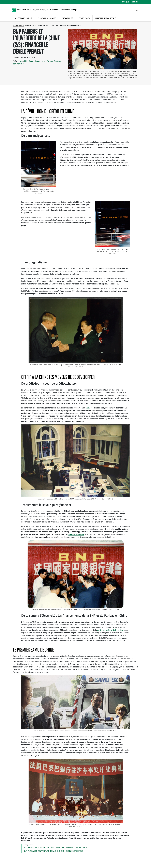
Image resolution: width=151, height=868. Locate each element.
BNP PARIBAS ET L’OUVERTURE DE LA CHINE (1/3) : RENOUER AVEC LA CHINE (55, 848)
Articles (21, 26)
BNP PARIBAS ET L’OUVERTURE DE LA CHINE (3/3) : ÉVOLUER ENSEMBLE (53, 851)
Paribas (50, 61)
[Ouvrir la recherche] (137, 10)
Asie (21, 61)
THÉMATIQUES (67, 18)
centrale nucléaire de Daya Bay (110, 630)
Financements (40, 61)
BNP (26, 61)
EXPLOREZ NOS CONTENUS (106, 18)
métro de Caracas (76, 534)
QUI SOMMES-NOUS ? (23, 18)
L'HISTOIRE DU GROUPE (47, 18)
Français (126, 2)
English (135, 2)
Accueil (16, 26)
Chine (31, 61)
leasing (89, 408)
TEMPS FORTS (84, 18)
